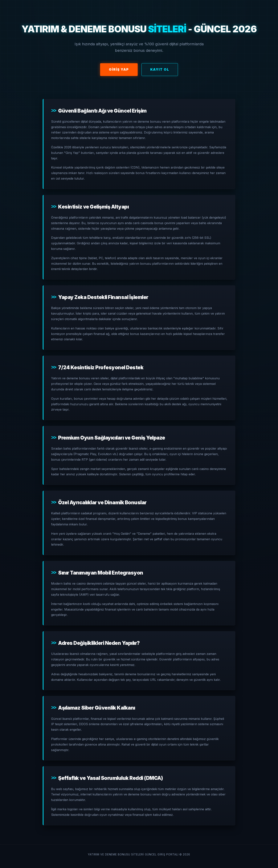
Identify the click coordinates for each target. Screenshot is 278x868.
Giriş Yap (119, 70)
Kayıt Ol (160, 70)
